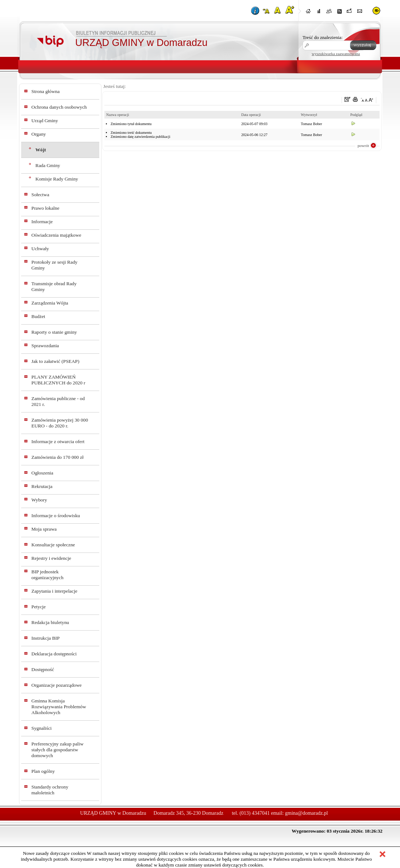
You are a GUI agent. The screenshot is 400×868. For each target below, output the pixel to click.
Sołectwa (40, 195)
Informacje (42, 222)
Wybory (39, 500)
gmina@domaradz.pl (306, 813)
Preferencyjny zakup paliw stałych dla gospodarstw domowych (57, 750)
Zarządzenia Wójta (50, 303)
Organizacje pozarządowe (57, 685)
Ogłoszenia (42, 473)
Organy (39, 134)
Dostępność (43, 669)
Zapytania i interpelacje (54, 591)
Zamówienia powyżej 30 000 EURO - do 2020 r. (60, 423)
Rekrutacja (42, 486)
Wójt (41, 150)
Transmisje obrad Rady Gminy (54, 286)
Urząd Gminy (45, 121)
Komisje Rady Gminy (57, 179)
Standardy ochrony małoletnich (50, 790)
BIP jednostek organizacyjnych (47, 575)
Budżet (38, 316)
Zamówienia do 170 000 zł (57, 457)
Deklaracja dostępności (54, 654)
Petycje (39, 607)
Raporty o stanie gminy (54, 332)
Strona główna (45, 91)
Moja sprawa (44, 529)
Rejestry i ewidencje (51, 558)
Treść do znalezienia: (323, 37)
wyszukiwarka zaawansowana (336, 54)
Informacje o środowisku (56, 516)
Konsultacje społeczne (53, 545)
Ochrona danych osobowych (59, 107)
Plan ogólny (43, 771)
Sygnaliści (42, 728)
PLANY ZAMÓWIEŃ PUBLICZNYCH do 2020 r (58, 380)
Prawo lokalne (45, 208)
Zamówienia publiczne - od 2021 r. (58, 401)
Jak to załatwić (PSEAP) (55, 361)
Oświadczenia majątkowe (56, 235)
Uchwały (40, 249)
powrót (363, 146)
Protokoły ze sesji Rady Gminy (54, 265)
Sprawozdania (45, 346)
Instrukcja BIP (45, 638)
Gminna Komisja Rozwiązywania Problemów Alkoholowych (59, 707)
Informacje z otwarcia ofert (58, 441)
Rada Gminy (48, 165)
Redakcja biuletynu (50, 622)
